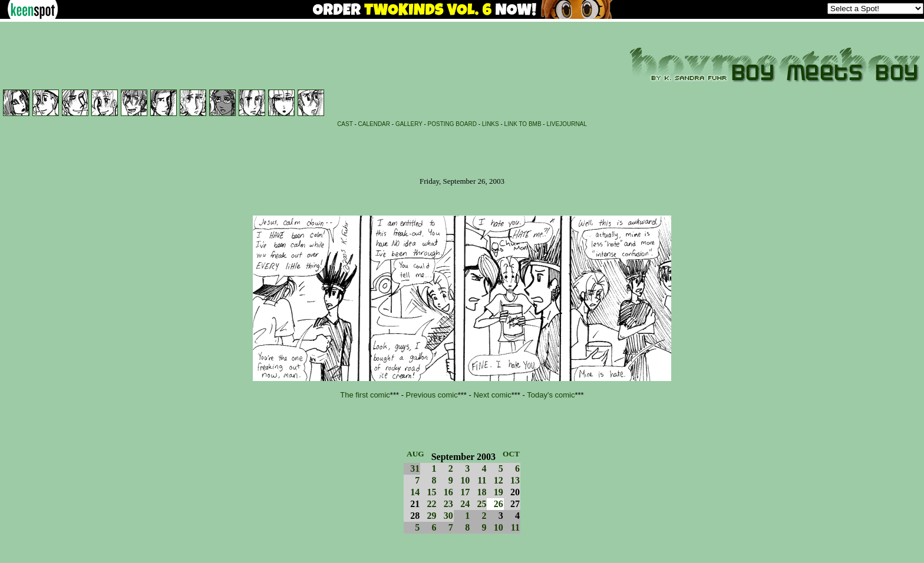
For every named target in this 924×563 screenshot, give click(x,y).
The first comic (365, 395)
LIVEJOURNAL (566, 124)
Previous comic (432, 395)
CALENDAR (374, 124)
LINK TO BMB (523, 124)
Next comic (492, 395)
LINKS (491, 124)
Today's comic (551, 395)
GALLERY (409, 124)
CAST (345, 124)
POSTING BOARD (452, 124)
